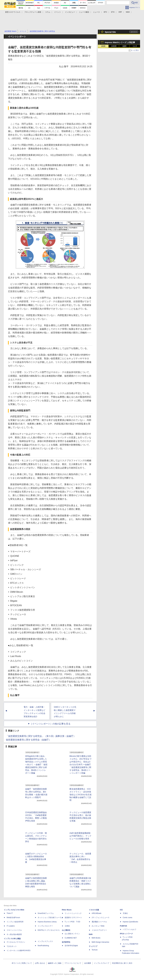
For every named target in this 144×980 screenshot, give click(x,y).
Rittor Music (67, 910)
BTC (105, 12)
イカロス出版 (94, 910)
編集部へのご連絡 (55, 963)
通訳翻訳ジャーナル (99, 922)
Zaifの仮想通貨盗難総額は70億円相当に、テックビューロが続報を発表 (80, 836)
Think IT (10, 913)
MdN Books (96, 938)
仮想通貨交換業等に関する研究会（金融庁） (28, 740)
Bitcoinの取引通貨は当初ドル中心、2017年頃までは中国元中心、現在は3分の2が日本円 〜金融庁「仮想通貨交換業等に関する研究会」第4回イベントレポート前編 (81, 765)
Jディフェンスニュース (101, 918)
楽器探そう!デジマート (73, 918)
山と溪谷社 (66, 930)
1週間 (124, 46)
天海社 (125, 913)
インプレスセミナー (45, 926)
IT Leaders (11, 926)
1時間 (103, 46)
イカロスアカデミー (99, 930)
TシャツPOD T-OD (72, 922)
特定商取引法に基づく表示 (122, 963)
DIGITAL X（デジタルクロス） (49, 930)
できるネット (12, 946)
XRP (120, 12)
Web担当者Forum (13, 918)
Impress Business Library (47, 922)
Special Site (110, 32)
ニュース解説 (84, 12)
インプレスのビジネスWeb (14, 910)
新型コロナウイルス (13, 12)
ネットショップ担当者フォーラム (50, 918)
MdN (91, 934)
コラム (48, 12)
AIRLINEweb (97, 913)
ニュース (96, 12)
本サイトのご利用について (22, 963)
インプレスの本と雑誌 (12, 939)
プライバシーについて (73, 963)
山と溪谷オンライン (72, 934)
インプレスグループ (102, 963)
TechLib (95, 950)
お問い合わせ (40, 963)
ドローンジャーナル (14, 930)
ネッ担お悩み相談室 (14, 934)
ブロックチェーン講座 (33, 12)
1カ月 (135, 46)
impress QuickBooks (130, 922)
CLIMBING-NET (71, 938)
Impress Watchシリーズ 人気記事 (120, 42)
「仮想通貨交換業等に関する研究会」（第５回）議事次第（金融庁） (41, 736)
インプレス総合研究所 (15, 922)
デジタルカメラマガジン (16, 942)
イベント (58, 12)
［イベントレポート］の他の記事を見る (50, 724)
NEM (128, 12)
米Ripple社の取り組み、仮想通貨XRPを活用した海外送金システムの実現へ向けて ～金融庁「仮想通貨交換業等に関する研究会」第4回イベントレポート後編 (36, 765)
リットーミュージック (73, 913)
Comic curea (127, 918)
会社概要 (88, 963)
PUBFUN (123, 926)
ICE (121, 910)
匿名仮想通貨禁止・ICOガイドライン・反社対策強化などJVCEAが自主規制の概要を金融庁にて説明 (81, 795)
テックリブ (93, 946)
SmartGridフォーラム (46, 913)
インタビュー (70, 12)
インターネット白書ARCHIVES (18, 951)
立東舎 (67, 926)
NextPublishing (43, 946)
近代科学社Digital (71, 946)
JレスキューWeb (98, 926)
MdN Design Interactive (100, 942)
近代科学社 (66, 942)
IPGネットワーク (126, 934)
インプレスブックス (45, 941)
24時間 (114, 46)
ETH (113, 12)
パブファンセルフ (130, 929)
